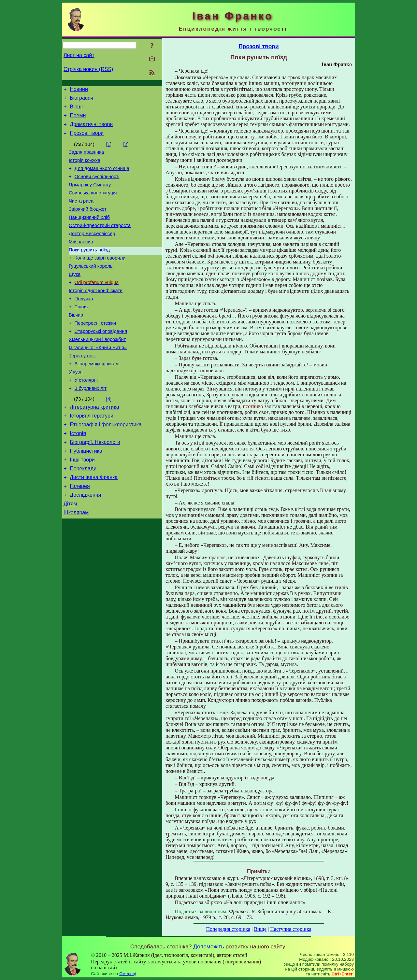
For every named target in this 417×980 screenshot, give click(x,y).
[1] (109, 150)
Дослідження (85, 541)
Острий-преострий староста (100, 241)
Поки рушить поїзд (89, 268)
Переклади (83, 511)
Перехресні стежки (95, 350)
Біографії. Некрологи (95, 482)
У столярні (86, 414)
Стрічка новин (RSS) (88, 69)
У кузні (76, 405)
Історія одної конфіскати (96, 314)
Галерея (80, 531)
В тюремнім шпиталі (97, 396)
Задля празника (86, 159)
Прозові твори (87, 139)
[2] (126, 150)
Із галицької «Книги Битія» (98, 378)
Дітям (70, 551)
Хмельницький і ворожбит (97, 369)
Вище (260, 929)
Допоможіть (208, 946)
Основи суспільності (97, 186)
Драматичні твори (91, 129)
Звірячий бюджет (88, 223)
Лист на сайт (79, 55)
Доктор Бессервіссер (92, 250)
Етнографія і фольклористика (106, 463)
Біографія (81, 100)
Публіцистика (86, 492)
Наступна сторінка (291, 929)
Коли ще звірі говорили (100, 277)
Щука (75, 296)
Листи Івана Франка (94, 521)
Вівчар (76, 341)
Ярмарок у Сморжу (90, 195)
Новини (79, 90)
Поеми (78, 119)
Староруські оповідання (101, 360)
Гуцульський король (91, 287)
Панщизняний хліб (89, 232)
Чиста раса (81, 214)
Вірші (76, 110)
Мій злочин (81, 259)
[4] (109, 434)
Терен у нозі (82, 387)
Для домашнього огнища (102, 177)
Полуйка (84, 323)
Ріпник (82, 332)
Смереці (128, 974)
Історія (78, 472)
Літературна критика (94, 443)
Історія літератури (92, 453)
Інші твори (82, 502)
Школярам (76, 560)
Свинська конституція (93, 205)
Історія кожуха (85, 168)
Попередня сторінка (228, 929)
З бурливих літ (91, 423)
